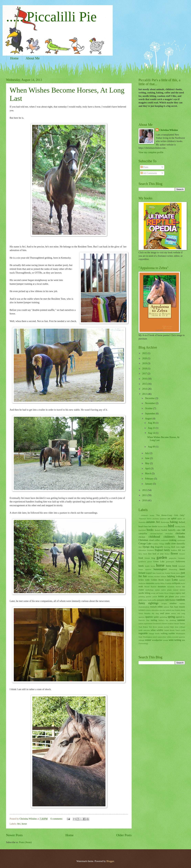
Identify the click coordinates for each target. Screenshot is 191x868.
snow (168, 613)
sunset (141, 623)
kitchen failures (160, 576)
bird (171, 526)
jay (163, 573)
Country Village (158, 544)
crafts (168, 544)
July (147, 453)
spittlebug (163, 617)
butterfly (172, 530)
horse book (172, 566)
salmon (166, 607)
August (149, 419)
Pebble (161, 597)
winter (148, 640)
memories (150, 583)
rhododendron (144, 607)
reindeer (173, 603)
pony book (147, 600)
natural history (179, 590)
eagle (183, 547)
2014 (145, 389)
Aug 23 (152, 428)
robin (160, 607)
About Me (33, 58)
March (148, 473)
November (150, 403)
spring (171, 617)
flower (174, 554)
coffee (157, 540)
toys (172, 627)
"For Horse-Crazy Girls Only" (170, 515)
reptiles (182, 603)
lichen (141, 580)
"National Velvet (145, 519)
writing (178, 640)
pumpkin (161, 600)
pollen (183, 597)
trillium (182, 627)
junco (178, 573)
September (150, 414)
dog (152, 547)
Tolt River (153, 627)
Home (14, 58)
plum (177, 597)
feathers (174, 550)
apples (180, 519)
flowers (182, 554)
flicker (167, 554)
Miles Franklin (166, 583)
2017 (145, 374)
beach (141, 526)
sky (153, 613)
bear (146, 526)
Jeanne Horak (170, 573)
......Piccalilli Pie (51, 17)
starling (154, 620)
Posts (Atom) (25, 842)
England (159, 550)
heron (153, 566)
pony (141, 600)
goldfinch (142, 561)
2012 (145, 490)
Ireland (142, 573)
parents (149, 597)
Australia (142, 522)
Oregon (172, 593)
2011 (145, 495)
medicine (142, 583)
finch (145, 554)
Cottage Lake (145, 544)
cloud (151, 540)
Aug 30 (152, 423)
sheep (183, 610)
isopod (149, 573)
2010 (145, 500)
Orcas (166, 593)
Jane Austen (157, 573)
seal (173, 610)
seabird (168, 610)
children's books (174, 537)
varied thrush (169, 630)
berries (160, 526)
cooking (172, 540)
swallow (171, 623)
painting (142, 597)
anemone (163, 519)
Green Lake (159, 561)
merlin (157, 583)
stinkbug (173, 620)
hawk (141, 566)
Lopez (168, 580)
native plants (166, 590)
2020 (145, 358)
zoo (183, 640)
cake (179, 530)
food (141, 558)
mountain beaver (174, 587)
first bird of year (156, 554)
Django (146, 547)
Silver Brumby (145, 613)
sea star (162, 610)
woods (166, 640)
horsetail (182, 566)
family (167, 550)
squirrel (179, 617)
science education (152, 610)
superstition (148, 623)
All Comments (149, 173)
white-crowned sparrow (176, 637)
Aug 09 (152, 447)
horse (24, 824)
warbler (172, 633)
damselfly (181, 544)
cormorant (181, 540)
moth (141, 587)
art (184, 519)
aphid (174, 518)
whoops (141, 640)
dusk (178, 547)
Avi (19, 824)
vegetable (143, 633)
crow (173, 544)
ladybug (171, 576)
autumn (151, 522)
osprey (178, 593)
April (148, 469)
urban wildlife (157, 630)
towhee (167, 627)
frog (153, 558)
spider (156, 617)
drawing (167, 547)
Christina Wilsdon (168, 130)
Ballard (182, 522)
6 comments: (57, 819)
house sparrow (145, 569)
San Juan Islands (177, 607)
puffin (154, 600)
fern (183, 550)
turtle (140, 630)
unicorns (147, 630)
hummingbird (160, 569)
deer (140, 547)
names (157, 590)
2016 (145, 379)
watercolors (162, 637)
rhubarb (153, 607)
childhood (154, 537)
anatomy (156, 519)
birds (183, 526)
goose (150, 561)
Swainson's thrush (160, 623)
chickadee (180, 533)
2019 (145, 363)
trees (177, 627)
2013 (145, 394)
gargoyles (173, 558)
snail (162, 613)
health (147, 566)
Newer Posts (14, 835)
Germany (181, 558)
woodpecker (157, 640)
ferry (140, 554)
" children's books (146, 515)
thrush (177, 623)
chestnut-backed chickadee (161, 534)
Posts (144, 167)
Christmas (143, 540)
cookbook (164, 540)
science (142, 610)
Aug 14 (152, 433)
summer (181, 620)
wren (171, 640)
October (149, 408)
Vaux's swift (180, 630)
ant (169, 519)
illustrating (173, 569)
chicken (142, 537)
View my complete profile (151, 152)
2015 (145, 384)
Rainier (173, 600)
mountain (162, 587)
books (150, 530)
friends (147, 558)
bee (150, 526)
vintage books (154, 633)
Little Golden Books (155, 580)
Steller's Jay (163, 620)
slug (157, 613)
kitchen (151, 576)
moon (183, 583)
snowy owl (176, 613)
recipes (164, 603)
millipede (176, 583)
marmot (182, 580)
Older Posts (124, 835)
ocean (153, 593)
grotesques (170, 561)
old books (160, 593)
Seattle (178, 610)
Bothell (157, 530)
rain (167, 600)
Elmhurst (150, 550)
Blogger (110, 861)
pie (166, 597)
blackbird (142, 530)
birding (178, 526)
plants (172, 597)
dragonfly (159, 547)
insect (182, 569)
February (150, 479)
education (142, 550)
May (148, 463)
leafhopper (180, 576)
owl (183, 593)
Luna (175, 580)
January (149, 484)
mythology (150, 590)
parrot (155, 597)
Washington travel (150, 637)
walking (164, 633)
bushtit (164, 530)
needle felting (144, 593)
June (148, 458)
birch (165, 526)
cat (183, 530)
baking (174, 522)
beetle (155, 526)
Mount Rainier (150, 587)
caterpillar (143, 534)
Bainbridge (165, 522)
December (150, 398)
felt (180, 550)
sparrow (149, 617)
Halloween (180, 561)
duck (173, 547)
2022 (145, 353)
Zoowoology (143, 643)
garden (162, 557)
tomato (160, 627)
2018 (145, 369)
